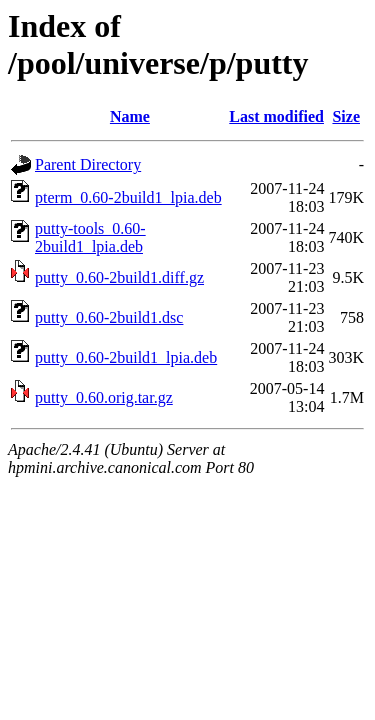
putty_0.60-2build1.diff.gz (119, 277)
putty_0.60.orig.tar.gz (104, 397)
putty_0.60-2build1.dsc (109, 317)
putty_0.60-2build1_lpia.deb (126, 357)
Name (130, 116)
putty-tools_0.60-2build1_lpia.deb (90, 237)
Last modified (276, 116)
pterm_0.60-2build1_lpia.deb (128, 197)
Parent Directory (88, 164)
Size (346, 116)
